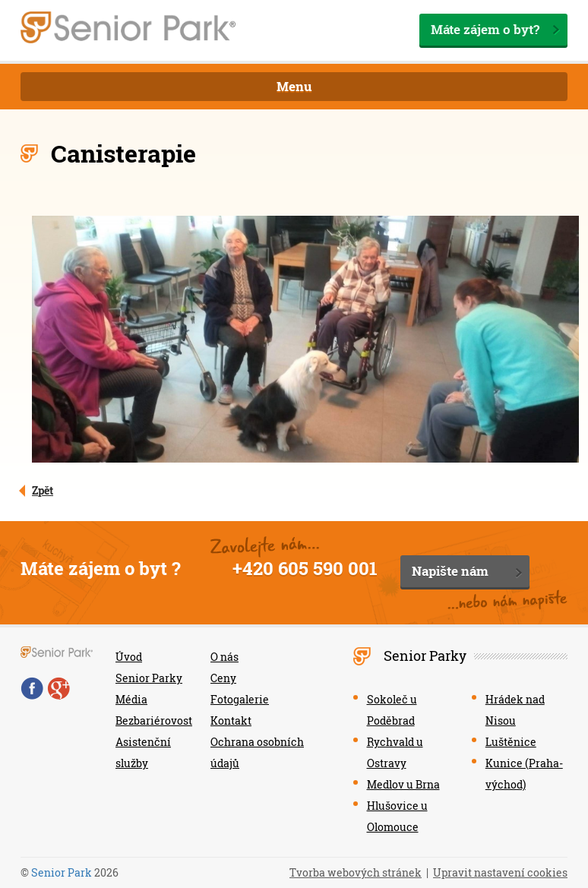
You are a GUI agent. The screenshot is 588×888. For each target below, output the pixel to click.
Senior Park (62, 872)
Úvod (129, 657)
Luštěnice (511, 742)
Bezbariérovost (154, 721)
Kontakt (231, 721)
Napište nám (450, 571)
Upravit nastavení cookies (500, 872)
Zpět (43, 490)
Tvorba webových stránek (356, 872)
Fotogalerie (240, 699)
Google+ (58, 688)
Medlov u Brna (403, 784)
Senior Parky (149, 678)
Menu (294, 86)
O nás (224, 657)
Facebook (32, 688)
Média (131, 699)
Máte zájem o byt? (485, 29)
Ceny (223, 678)
